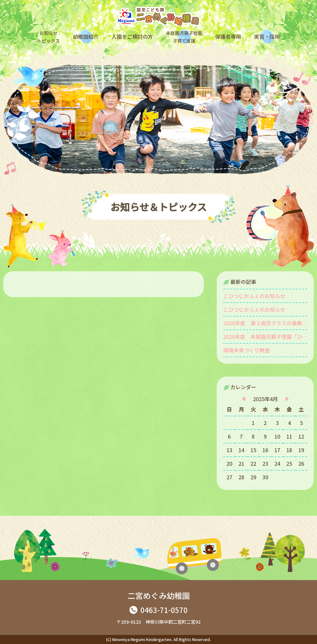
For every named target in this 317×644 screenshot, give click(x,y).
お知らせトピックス (49, 37)
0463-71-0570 (164, 610)
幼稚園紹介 (86, 36)
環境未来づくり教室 (246, 350)
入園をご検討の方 (132, 36)
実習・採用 (267, 36)
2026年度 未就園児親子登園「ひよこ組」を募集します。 (265, 337)
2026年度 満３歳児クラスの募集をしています (265, 323)
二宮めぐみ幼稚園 (159, 595)
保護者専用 (228, 36)
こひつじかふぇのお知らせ (254, 296)
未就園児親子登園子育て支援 (184, 37)
